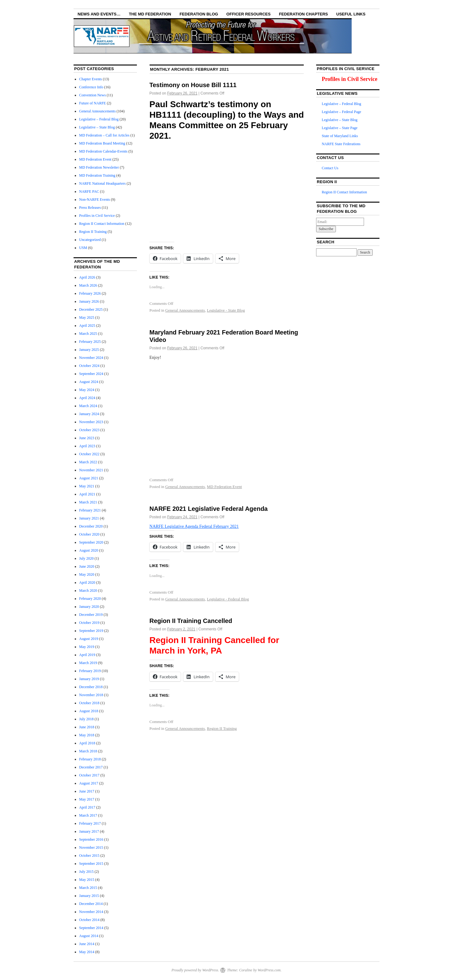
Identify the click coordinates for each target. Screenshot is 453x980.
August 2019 (89, 639)
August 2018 (89, 711)
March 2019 (88, 663)
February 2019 (90, 671)
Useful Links (351, 14)
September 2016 (91, 839)
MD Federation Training (97, 175)
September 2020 (91, 542)
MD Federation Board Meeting (102, 143)
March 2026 (88, 285)
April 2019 (87, 655)
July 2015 (86, 872)
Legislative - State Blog (226, 310)
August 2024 (89, 382)
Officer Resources (249, 14)
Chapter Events (91, 79)
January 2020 (89, 607)
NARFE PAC (89, 191)
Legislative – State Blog (97, 127)
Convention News (92, 95)
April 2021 (87, 494)
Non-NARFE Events (95, 200)
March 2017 (88, 815)
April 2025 (87, 326)
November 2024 (91, 358)
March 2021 (88, 502)
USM (83, 248)
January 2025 (89, 350)
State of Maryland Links (340, 136)
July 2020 (86, 558)
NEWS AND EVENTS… (99, 14)
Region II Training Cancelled (191, 621)
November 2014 (91, 912)
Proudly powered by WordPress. (195, 970)
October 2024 (89, 366)
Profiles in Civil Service (97, 216)
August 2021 (89, 478)
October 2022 (89, 454)
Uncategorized (90, 240)
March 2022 (88, 462)
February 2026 (90, 293)
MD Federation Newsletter (99, 167)
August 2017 (89, 783)
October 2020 (89, 534)
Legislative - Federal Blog (228, 599)
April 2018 (87, 743)
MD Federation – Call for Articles (104, 135)
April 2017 (87, 807)
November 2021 (91, 470)
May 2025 (87, 318)
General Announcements (185, 310)
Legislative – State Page (340, 128)
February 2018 (90, 759)
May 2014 (87, 952)
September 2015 (91, 864)
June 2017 (87, 791)
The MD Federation (150, 14)
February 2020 (90, 599)
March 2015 (88, 888)
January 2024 (89, 414)
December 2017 (91, 767)
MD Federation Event (224, 487)
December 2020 (91, 526)
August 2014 (89, 936)
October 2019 (89, 623)
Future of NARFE (93, 103)
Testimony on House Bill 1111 (193, 85)
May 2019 (87, 647)
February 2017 (90, 823)
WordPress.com (269, 970)
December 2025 (91, 309)
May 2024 (87, 390)
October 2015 (89, 856)
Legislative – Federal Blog (99, 119)
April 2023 (87, 446)
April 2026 (87, 277)
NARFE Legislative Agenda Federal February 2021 (194, 526)
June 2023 (87, 438)
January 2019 (89, 679)
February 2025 (90, 342)
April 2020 (87, 583)
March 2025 (88, 334)
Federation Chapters (304, 14)
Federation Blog (199, 14)
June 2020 (87, 566)
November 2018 (91, 695)
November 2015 (91, 848)
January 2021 (89, 518)
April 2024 (87, 398)
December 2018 (91, 687)
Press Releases (90, 208)
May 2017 (87, 799)
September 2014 (91, 928)
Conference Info (91, 87)
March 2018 (88, 751)
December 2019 (91, 615)
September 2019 (91, 631)
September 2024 (91, 374)
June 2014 (87, 944)
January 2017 (89, 831)
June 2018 (87, 727)
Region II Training (222, 728)
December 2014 (91, 904)
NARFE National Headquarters (102, 183)
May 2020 (87, 574)
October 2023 (89, 430)
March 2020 (88, 591)
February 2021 (90, 510)
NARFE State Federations (341, 144)
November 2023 (91, 422)
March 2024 (88, 406)
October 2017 (89, 775)
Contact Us (330, 168)
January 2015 (89, 896)
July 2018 (86, 719)
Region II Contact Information (102, 224)
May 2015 (87, 880)
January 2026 (89, 301)
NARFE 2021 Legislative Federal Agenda (209, 509)
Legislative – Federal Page (341, 112)
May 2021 (87, 486)
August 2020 (89, 550)
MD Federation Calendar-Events (103, 151)
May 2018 (87, 735)
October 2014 (89, 920)
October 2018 (89, 703)
